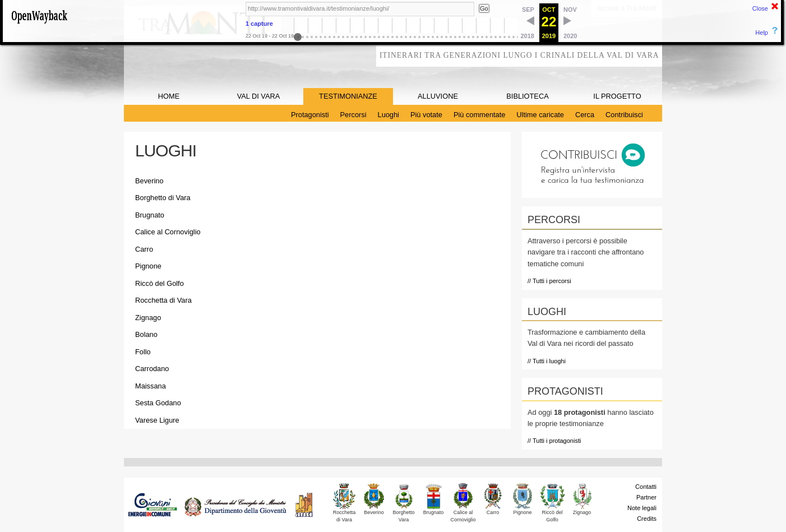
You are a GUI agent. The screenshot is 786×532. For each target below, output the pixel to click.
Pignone (148, 266)
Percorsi (353, 115)
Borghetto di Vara (163, 198)
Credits (647, 519)
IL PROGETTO (617, 96)
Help (762, 33)
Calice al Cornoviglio (168, 232)
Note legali (642, 508)
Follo (143, 352)
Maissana (151, 386)
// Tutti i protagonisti (554, 441)
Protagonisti (310, 115)
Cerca (585, 115)
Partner (646, 497)
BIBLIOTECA (527, 96)
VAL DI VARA (259, 96)
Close (760, 8)
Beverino (149, 181)
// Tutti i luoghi (547, 361)
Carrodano (152, 369)
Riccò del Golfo (159, 283)
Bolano (146, 334)
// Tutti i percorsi (549, 281)
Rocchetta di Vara (163, 300)
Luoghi (389, 115)
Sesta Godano (158, 403)
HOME (169, 96)
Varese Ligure (157, 420)
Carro (144, 249)
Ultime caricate (540, 115)
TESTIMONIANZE (348, 96)
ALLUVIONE (438, 96)
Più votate (426, 115)
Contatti (646, 487)
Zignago (148, 318)
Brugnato (150, 215)
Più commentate (479, 115)
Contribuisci (624, 115)
